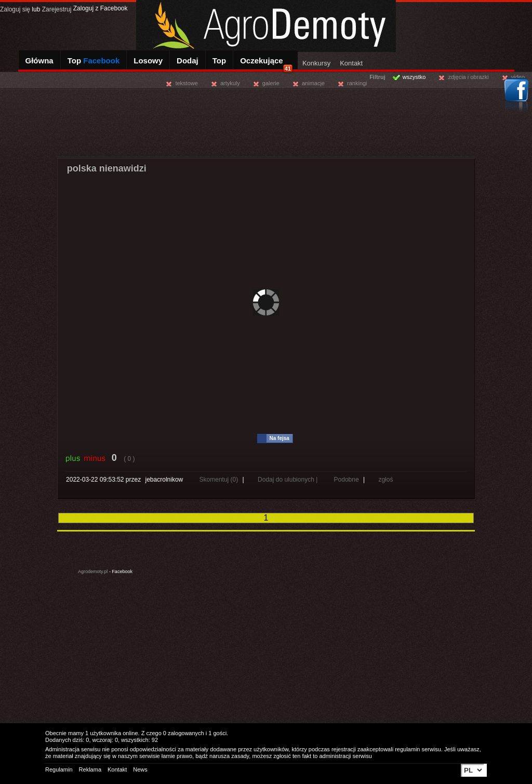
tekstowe (186, 83)
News (140, 769)
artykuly (230, 83)
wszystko (414, 77)
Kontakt (351, 63)
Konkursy (316, 63)
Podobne (347, 480)
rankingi (357, 83)
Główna (39, 61)
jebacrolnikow (164, 480)
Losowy (148, 61)
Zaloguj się (15, 9)
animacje (313, 83)
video (518, 77)
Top (94, 61)
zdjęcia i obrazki (468, 77)
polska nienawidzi (107, 168)
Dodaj (188, 61)
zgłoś (385, 480)
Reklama (90, 769)
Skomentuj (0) (220, 480)
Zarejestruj (57, 9)
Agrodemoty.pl (93, 572)
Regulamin (59, 769)
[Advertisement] (266, 122)
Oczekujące (266, 64)
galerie (271, 83)
